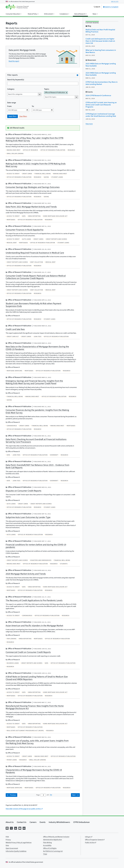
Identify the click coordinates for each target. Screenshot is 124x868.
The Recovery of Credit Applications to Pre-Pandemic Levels (34, 600)
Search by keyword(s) (16, 80)
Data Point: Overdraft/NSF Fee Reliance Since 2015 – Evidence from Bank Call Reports (37, 466)
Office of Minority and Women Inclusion (56, 837)
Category (11, 89)
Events (43, 822)
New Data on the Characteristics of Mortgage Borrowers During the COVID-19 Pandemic (37, 348)
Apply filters (13, 116)
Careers (33, 822)
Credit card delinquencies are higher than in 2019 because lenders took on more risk (100, 41)
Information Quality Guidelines (16, 851)
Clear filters (23, 116)
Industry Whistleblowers (59, 822)
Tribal (45, 854)
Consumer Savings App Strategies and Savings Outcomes (33, 187)
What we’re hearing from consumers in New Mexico (101, 51)
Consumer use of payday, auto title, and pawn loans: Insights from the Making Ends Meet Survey (37, 742)
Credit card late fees (15, 329)
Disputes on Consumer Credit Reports (23, 491)
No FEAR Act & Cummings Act (53, 851)
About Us (10, 822)
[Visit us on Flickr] (24, 828)
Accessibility (47, 845)
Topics (47, 89)
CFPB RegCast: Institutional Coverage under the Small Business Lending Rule (101, 115)
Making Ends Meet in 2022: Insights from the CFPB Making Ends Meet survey (36, 165)
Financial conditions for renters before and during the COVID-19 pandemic (36, 546)
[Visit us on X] (11, 828)
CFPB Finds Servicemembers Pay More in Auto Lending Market (102, 83)
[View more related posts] (89, 124)
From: (10, 106)
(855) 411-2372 (115, 2)
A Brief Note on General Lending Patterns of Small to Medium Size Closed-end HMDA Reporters (37, 678)
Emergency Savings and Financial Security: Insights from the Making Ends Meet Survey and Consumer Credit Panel (34, 382)
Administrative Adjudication (53, 840)
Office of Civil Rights (50, 848)
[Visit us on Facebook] (7, 828)
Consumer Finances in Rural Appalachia (25, 230)
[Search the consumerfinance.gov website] (97, 7)
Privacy (8, 840)
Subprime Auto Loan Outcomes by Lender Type (28, 517)
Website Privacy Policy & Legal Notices (19, 843)
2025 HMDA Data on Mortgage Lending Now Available (101, 65)
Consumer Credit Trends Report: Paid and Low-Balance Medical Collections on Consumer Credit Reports (36, 277)
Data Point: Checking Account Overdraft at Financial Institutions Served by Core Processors (36, 441)
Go (51, 795)
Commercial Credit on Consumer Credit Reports (28, 652)
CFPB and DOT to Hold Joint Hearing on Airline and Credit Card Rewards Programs (101, 105)
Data (7, 845)
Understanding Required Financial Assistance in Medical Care (35, 253)
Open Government (12, 848)
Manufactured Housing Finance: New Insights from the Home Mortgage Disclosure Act (35, 707)
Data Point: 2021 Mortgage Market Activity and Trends (31, 207)
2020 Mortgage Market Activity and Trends (26, 574)
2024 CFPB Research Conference (98, 96)
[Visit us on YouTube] (20, 828)
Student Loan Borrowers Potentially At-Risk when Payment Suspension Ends (33, 305)
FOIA (7, 837)
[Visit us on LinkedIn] (16, 828)
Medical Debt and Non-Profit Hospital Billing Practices (100, 31)
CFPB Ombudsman (81, 822)
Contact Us (22, 822)
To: (33, 106)
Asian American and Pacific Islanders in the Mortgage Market (34, 626)
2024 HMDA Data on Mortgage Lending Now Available (101, 74)
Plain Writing (47, 843)
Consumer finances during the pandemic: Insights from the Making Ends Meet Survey (37, 411)
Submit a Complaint (111, 7)
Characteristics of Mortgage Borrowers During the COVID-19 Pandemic (34, 771)
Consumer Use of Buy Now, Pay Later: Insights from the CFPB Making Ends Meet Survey (35, 139)
